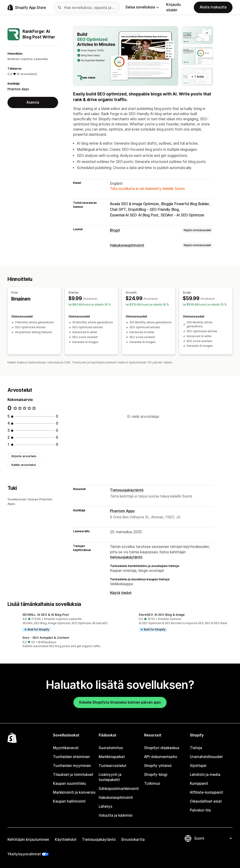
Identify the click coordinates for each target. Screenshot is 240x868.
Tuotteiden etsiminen (71, 757)
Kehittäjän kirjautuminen (28, 840)
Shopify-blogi (156, 775)
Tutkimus (152, 783)
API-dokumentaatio (161, 757)
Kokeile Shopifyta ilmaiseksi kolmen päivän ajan (120, 702)
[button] (62, 623)
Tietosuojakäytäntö (127, 490)
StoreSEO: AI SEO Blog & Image (162, 615)
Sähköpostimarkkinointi (119, 789)
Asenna (33, 102)
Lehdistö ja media (205, 775)
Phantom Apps (18, 89)
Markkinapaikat (112, 757)
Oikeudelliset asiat (206, 801)
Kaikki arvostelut (24, 465)
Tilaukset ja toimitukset (73, 775)
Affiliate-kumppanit (206, 792)
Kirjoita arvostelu (24, 456)
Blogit (115, 230)
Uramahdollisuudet (206, 757)
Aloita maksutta (213, 7)
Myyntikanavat (66, 748)
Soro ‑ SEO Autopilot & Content (46, 638)
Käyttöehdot (66, 840)
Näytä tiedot (121, 593)
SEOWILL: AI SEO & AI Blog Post (46, 615)
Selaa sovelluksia (142, 7)
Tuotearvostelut (112, 766)
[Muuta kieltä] (213, 838)
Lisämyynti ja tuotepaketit (110, 777)
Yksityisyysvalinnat (24, 854)
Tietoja (196, 748)
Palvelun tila (200, 810)
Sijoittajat (198, 766)
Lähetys (105, 806)
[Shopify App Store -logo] (27, 7)
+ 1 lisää (197, 76)
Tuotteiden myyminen (72, 766)
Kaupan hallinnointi (69, 801)
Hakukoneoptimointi (127, 245)
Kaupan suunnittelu (69, 783)
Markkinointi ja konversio (74, 792)
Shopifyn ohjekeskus (162, 748)
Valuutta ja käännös (116, 815)
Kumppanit (199, 783)
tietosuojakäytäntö (126, 557)
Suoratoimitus (111, 748)
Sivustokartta (133, 840)
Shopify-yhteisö (158, 766)
